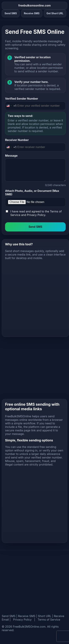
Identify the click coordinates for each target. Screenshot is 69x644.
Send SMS (11, 13)
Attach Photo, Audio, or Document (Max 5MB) (32, 193)
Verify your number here (31, 82)
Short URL (45, 616)
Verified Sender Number (22, 99)
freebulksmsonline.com (35, 5)
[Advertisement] (33, 297)
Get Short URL (55, 13)
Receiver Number (17, 140)
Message (11, 156)
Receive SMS (32, 13)
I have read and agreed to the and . (36, 213)
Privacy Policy (36, 215)
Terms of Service (49, 620)
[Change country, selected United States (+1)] (11, 106)
